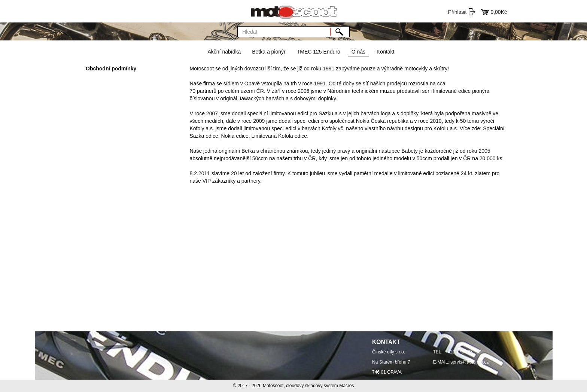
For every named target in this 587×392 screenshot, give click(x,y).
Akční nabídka (224, 52)
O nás (358, 52)
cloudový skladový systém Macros (320, 386)
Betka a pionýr (269, 52)
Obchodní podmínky (111, 69)
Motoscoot (273, 386)
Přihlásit (457, 12)
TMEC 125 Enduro (319, 52)
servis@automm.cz (469, 362)
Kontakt (385, 52)
